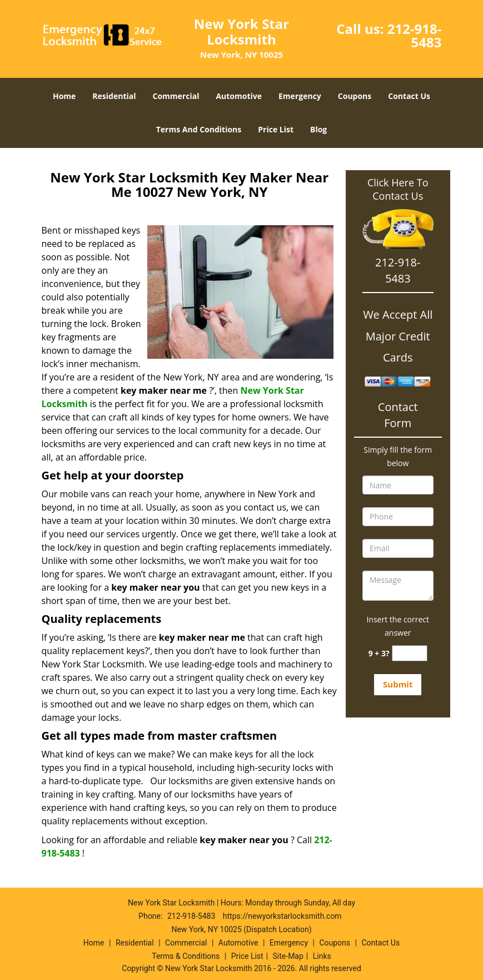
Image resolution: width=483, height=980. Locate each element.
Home (64, 96)
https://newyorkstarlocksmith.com (282, 916)
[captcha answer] (410, 653)
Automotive (239, 96)
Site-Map (288, 956)
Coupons (355, 96)
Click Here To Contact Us (398, 189)
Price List (276, 129)
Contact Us (409, 96)
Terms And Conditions (199, 129)
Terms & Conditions (186, 956)
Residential (114, 96)
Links (322, 956)
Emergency (300, 96)
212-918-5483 (415, 35)
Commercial (176, 96)
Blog (318, 129)
